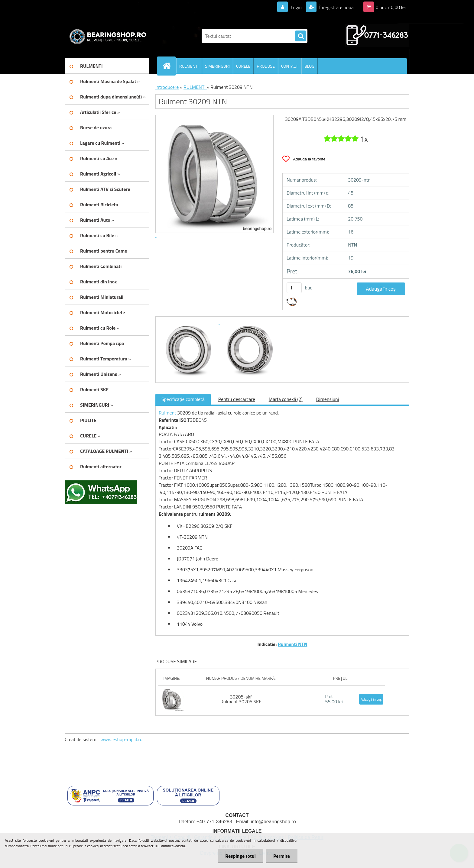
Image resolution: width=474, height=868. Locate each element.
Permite (282, 856)
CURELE (243, 66)
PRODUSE (266, 66)
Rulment (167, 413)
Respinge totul (240, 856)
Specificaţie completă (183, 399)
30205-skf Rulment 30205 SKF (241, 699)
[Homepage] (169, 66)
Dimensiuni (328, 399)
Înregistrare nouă (336, 7)
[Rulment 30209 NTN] (189, 322)
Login (296, 7)
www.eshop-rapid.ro (121, 739)
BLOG (309, 66)
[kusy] (294, 288)
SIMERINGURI (217, 66)
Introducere (167, 87)
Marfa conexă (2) (286, 399)
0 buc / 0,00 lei (391, 7)
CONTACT (290, 66)
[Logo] (106, 36)
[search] (300, 36)
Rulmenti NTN (293, 644)
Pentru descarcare (237, 399)
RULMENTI (189, 66)
